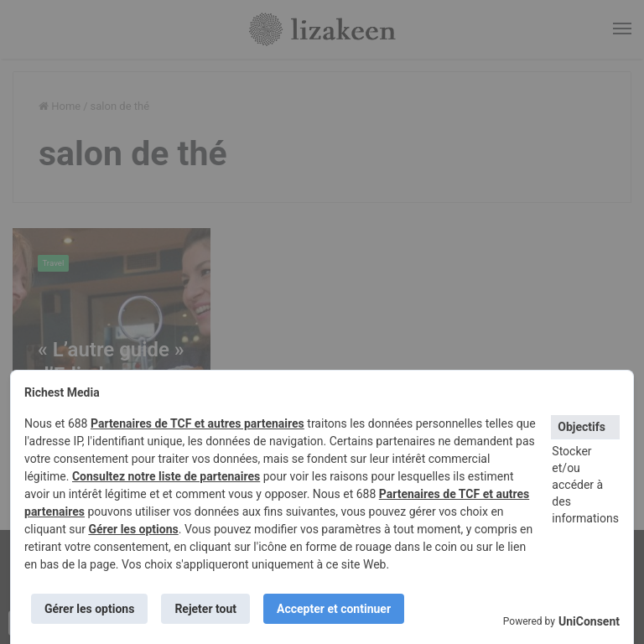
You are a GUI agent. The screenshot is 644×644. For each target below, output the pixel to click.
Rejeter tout (205, 609)
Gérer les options (133, 529)
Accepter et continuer (334, 609)
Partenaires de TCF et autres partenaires (197, 423)
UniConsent (589, 621)
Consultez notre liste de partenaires (166, 476)
